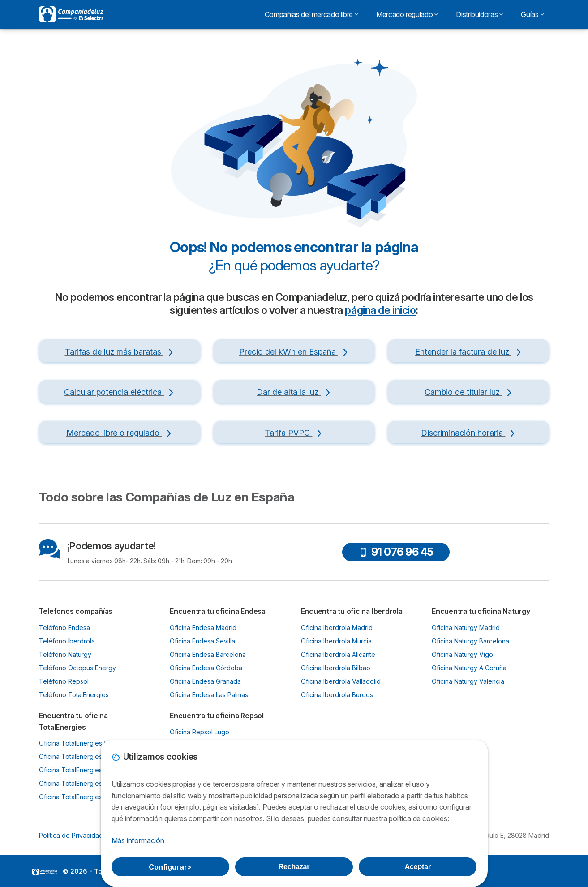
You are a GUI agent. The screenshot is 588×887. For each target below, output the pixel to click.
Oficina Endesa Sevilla (202, 641)
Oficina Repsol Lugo (200, 732)
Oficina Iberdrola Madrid (337, 628)
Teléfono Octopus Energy (77, 668)
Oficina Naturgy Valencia (468, 681)
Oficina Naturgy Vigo (462, 654)
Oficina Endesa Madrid (203, 628)
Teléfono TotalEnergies (74, 695)
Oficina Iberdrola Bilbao (336, 668)
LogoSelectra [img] (45, 872)
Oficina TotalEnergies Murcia (81, 783)
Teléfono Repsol (64, 681)
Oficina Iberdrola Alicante (338, 654)
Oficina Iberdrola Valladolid (341, 681)
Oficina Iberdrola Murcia (336, 641)
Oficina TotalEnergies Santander (87, 797)
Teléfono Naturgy (65, 654)
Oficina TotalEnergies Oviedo (82, 756)
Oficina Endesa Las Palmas (209, 695)
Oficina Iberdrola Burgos (337, 695)
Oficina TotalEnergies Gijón (79, 743)
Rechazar (294, 867)
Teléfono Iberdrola (67, 641)
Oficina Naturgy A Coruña (469, 668)
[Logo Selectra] (71, 14)
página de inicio (380, 310)
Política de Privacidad (71, 835)
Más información (138, 840)
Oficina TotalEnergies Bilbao (81, 770)
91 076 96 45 (396, 552)
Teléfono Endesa (64, 628)
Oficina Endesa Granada (205, 681)
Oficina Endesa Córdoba (206, 668)
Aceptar (418, 867)
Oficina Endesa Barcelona (208, 654)
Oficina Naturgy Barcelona (470, 641)
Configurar (170, 867)
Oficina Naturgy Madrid (466, 628)
